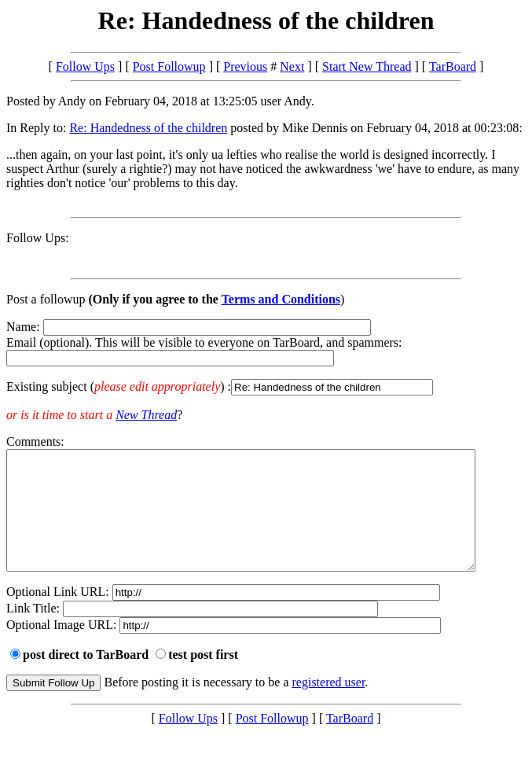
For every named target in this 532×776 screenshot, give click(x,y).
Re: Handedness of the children (148, 128)
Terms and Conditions (281, 299)
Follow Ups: (38, 238)
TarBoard (453, 66)
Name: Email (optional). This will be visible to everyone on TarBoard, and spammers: (266, 358)
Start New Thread (367, 66)
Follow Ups (85, 66)
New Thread (146, 415)
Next (292, 66)
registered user (329, 706)
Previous (245, 66)
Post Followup (169, 66)
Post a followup (46, 299)
